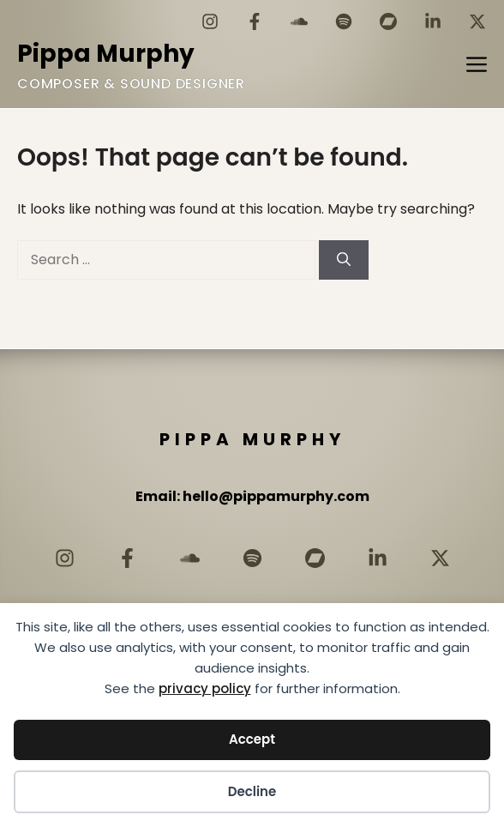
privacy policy (205, 688)
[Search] (344, 260)
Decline (252, 791)
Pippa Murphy (106, 54)
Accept (252, 739)
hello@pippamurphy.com (276, 496)
